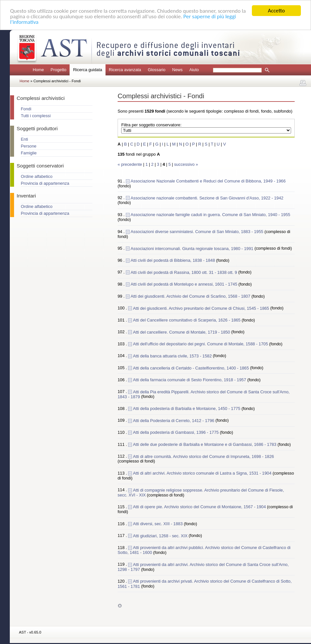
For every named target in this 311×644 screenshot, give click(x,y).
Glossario (156, 70)
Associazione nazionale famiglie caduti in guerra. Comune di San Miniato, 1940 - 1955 (211, 215)
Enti (25, 139)
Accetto (276, 11)
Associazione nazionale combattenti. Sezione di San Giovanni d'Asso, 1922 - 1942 (207, 198)
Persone (29, 146)
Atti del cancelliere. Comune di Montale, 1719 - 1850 (182, 332)
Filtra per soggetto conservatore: (151, 125)
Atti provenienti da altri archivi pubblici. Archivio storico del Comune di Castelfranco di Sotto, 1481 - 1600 (204, 550)
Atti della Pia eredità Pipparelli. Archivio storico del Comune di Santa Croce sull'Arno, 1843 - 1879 (204, 394)
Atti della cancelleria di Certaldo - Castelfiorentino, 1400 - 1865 (192, 368)
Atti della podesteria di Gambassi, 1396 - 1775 (176, 432)
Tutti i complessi (36, 116)
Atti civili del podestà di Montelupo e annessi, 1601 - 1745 (185, 284)
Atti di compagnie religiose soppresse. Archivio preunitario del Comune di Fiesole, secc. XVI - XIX (201, 492)
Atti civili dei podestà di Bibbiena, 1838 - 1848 (173, 260)
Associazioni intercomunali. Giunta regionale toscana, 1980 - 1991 (193, 248)
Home (38, 70)
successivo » (186, 164)
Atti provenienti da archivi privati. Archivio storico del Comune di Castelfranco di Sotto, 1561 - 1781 (205, 584)
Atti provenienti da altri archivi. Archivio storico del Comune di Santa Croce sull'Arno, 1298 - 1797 (203, 567)
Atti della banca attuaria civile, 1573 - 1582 (173, 356)
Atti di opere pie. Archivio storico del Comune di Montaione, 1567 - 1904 (200, 507)
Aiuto (194, 70)
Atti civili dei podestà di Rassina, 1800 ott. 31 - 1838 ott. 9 (184, 272)
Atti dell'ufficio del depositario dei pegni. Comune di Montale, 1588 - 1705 (201, 344)
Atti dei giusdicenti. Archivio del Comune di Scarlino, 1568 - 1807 (191, 296)
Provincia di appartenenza (45, 183)
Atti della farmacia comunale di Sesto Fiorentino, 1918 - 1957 (190, 380)
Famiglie (29, 153)
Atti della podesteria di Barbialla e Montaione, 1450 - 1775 (187, 408)
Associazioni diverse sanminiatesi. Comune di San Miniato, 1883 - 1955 (198, 231)
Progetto (58, 70)
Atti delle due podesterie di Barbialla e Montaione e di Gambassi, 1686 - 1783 (205, 444)
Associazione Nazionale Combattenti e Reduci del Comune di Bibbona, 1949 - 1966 (208, 181)
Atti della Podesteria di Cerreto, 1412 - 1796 (174, 420)
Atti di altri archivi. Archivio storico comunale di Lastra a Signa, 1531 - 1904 (203, 473)
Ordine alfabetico (37, 176)
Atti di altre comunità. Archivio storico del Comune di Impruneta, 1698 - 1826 (204, 456)
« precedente (130, 164)
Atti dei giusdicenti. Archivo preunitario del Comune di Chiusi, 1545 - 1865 (202, 308)
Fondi (26, 109)
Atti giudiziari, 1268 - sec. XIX (161, 535)
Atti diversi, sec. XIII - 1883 (158, 524)
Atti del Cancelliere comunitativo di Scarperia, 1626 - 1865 (187, 320)
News (177, 70)
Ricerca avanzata (125, 70)
